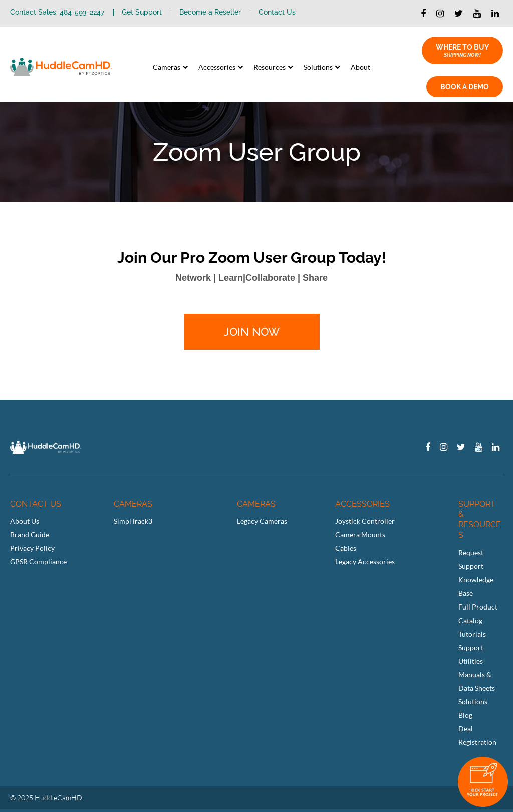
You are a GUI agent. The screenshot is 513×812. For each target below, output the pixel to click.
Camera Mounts (360, 535)
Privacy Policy (32, 548)
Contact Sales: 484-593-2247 (57, 12)
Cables (346, 548)
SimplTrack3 (133, 521)
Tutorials (472, 634)
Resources (270, 67)
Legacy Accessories (365, 562)
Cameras (167, 67)
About (360, 67)
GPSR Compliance (38, 562)
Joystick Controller (365, 521)
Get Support (142, 12)
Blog (465, 715)
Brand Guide (30, 535)
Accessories (217, 67)
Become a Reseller (210, 12)
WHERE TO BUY (462, 51)
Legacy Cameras (262, 521)
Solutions (318, 67)
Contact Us (277, 12)
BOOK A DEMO (465, 87)
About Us (25, 521)
